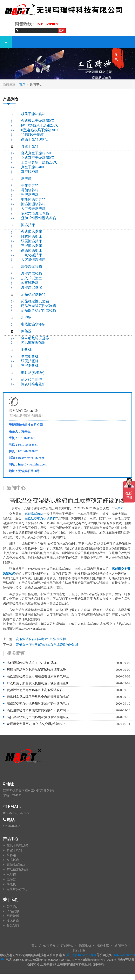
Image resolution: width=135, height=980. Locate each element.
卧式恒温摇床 (31, 236)
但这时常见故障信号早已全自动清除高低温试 (38, 697)
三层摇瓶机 (30, 366)
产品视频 (13, 911)
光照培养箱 (30, 195)
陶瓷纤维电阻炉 (33, 384)
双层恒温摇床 (31, 241)
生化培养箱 (30, 185)
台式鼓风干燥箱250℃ (37, 121)
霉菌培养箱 (30, 190)
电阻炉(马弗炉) (33, 373)
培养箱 (26, 179)
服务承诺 (103, 945)
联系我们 (13, 926)
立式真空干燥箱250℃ (37, 158)
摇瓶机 (26, 350)
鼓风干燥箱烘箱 (33, 114)
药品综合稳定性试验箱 (38, 310)
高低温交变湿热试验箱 (40, 518)
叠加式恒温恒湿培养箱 (38, 218)
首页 (22, 84)
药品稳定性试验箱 (35, 301)
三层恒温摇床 (31, 246)
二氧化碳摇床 (31, 255)
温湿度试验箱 (31, 273)
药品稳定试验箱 (33, 294)
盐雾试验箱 (30, 283)
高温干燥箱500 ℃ (34, 139)
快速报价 (85, 945)
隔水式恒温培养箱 (35, 213)
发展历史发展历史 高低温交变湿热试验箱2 (36, 724)
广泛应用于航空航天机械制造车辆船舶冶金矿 (38, 683)
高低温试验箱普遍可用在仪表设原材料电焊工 (38, 676)
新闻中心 (121, 945)
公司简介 (13, 906)
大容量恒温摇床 (33, 260)
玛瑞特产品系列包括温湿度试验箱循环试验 (36, 670)
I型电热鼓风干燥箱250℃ (40, 125)
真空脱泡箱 (30, 172)
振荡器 (26, 331)
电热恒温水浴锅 (33, 324)
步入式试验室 (31, 278)
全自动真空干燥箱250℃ (39, 162)
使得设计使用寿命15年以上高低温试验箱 (35, 690)
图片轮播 (13, 916)
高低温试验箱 (31, 267)
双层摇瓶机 (30, 361)
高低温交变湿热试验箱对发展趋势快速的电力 (38, 704)
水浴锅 (26, 317)
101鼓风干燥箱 (32, 135)
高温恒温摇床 (31, 250)
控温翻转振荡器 (33, 343)
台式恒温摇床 (31, 232)
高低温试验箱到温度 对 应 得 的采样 (41, 639)
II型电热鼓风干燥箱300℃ (40, 130)
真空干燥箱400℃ (34, 167)
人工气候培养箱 (33, 209)
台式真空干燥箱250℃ (37, 153)
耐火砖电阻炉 (31, 379)
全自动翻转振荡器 (35, 338)
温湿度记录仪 (31, 287)
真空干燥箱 (30, 146)
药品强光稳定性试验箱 (38, 306)
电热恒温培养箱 (33, 199)
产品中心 (67, 945)
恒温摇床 (28, 225)
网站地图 (79, 950)
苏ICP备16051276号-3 (81, 955)
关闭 (120, 508)
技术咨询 (13, 921)
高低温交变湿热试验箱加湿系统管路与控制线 (47, 645)
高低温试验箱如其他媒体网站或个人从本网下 (38, 710)
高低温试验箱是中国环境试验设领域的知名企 (38, 717)
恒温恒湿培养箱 (33, 204)
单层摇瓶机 (30, 356)
